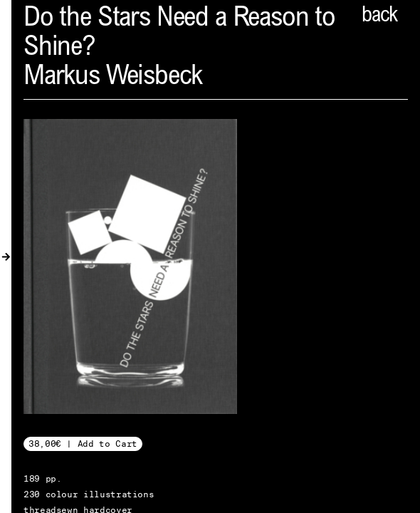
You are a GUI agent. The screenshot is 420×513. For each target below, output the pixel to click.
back (379, 16)
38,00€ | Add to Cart (83, 444)
